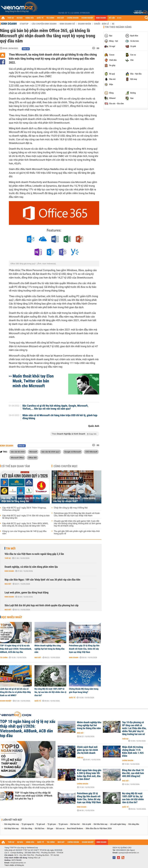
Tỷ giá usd (41, 824)
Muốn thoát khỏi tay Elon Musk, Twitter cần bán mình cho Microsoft (33, 381)
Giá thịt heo (40, 829)
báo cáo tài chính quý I (51, 452)
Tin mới (11, 548)
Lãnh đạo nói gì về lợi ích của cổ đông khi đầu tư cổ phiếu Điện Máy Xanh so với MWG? (15, 692)
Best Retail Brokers (75, 829)
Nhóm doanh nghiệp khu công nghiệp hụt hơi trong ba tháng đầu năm (50, 649)
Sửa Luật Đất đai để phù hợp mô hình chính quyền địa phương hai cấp (42, 605)
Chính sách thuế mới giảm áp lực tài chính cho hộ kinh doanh (87, 750)
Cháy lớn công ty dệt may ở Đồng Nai (71, 508)
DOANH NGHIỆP (87, 18)
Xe (113, 24)
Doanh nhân (85, 24)
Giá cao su (60, 829)
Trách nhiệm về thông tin (14, 865)
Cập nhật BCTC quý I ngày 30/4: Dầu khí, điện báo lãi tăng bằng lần (23, 500)
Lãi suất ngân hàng (118, 824)
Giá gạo (50, 829)
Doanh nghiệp (6, 701)
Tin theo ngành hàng (118, 27)
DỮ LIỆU (112, 18)
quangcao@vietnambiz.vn (129, 853)
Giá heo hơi (75, 824)
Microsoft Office (17, 458)
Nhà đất (8, 584)
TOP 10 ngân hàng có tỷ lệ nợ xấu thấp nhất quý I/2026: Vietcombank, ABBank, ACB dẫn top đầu (16, 649)
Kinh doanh (9, 24)
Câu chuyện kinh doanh (44, 24)
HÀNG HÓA (30, 18)
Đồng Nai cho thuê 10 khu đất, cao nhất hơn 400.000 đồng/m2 (133, 773)
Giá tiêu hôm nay (101, 824)
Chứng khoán (128, 761)
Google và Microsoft (73, 452)
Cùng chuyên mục (66, 466)
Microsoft (33, 452)
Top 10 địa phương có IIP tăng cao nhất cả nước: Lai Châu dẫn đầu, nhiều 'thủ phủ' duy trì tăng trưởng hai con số (134, 728)
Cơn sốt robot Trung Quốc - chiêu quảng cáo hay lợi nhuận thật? (74, 500)
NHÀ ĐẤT (61, 18)
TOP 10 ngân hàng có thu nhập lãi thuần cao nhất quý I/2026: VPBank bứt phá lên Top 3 (34, 796)
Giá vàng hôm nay (12, 824)
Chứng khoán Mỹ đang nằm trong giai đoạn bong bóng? (84, 690)
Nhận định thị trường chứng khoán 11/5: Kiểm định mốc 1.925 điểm (133, 752)
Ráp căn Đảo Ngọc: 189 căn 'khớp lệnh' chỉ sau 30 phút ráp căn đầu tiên (42, 580)
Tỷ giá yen (52, 824)
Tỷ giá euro (63, 824)
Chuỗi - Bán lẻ (101, 24)
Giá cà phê (87, 824)
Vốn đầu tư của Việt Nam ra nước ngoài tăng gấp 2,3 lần (34, 554)
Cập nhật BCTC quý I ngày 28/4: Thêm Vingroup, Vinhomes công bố (24, 509)
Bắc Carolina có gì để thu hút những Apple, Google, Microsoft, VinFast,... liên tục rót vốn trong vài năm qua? (55, 407)
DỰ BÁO (20, 18)
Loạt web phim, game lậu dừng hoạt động (26, 593)
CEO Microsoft (91, 452)
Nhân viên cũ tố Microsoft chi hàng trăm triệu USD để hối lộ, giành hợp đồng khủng (60, 417)
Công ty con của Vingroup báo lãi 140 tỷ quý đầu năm (24, 533)
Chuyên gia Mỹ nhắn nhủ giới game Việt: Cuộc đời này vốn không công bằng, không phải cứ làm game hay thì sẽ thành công (77, 523)
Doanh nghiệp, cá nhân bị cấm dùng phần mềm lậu (31, 567)
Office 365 (32, 458)
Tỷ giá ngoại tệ (28, 824)
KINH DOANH (101, 18)
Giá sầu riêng (27, 829)
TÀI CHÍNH (50, 18)
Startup (24, 24)
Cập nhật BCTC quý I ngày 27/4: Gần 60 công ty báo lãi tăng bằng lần (26, 517)
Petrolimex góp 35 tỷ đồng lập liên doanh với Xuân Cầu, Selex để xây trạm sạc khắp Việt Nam (77, 514)
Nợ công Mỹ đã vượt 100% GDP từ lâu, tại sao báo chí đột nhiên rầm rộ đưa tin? (50, 692)
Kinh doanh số (67, 24)
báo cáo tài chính (18, 452)
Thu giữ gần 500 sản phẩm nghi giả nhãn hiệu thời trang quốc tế (77, 533)
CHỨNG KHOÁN (73, 18)
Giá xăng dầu (134, 824)
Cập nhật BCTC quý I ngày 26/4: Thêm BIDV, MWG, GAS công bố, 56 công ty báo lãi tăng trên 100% (25, 525)
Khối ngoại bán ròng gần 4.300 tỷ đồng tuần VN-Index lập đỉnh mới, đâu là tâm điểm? (89, 775)
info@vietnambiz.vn (18, 863)
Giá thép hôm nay (11, 829)
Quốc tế (38, 701)
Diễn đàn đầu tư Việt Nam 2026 (99, 829)
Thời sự (8, 558)
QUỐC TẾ (40, 18)
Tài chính (4, 658)
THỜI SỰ (11, 18)
